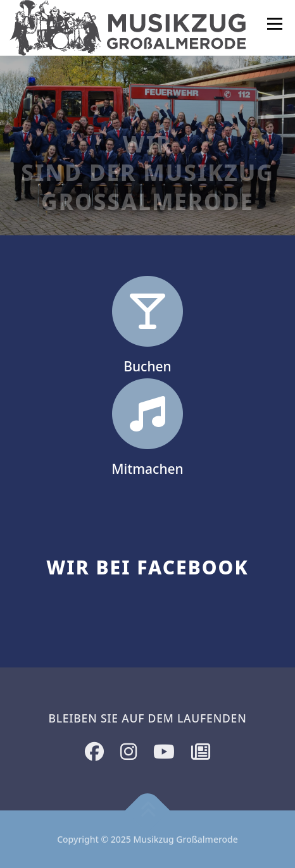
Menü (274, 24)
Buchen (147, 368)
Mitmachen (147, 471)
